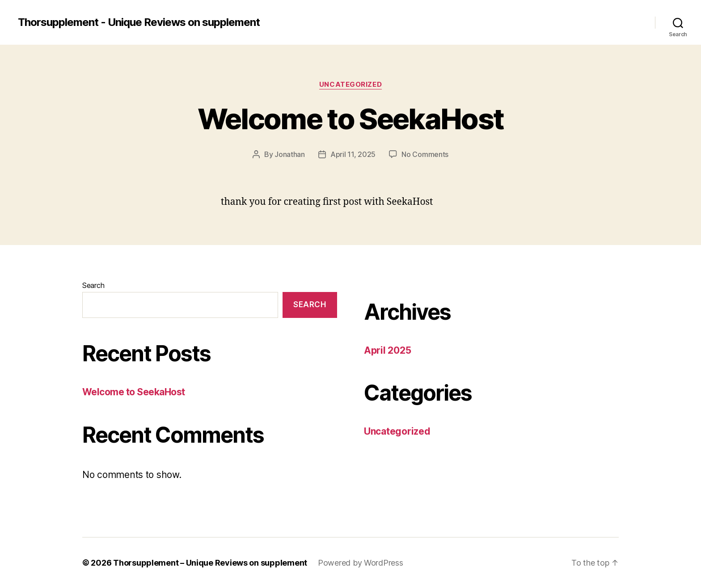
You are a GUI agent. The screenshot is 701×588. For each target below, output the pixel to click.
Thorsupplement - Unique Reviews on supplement (139, 22)
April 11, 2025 (353, 154)
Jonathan (290, 154)
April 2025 (387, 350)
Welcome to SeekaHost (351, 119)
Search (93, 285)
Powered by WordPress (361, 563)
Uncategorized (350, 85)
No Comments (425, 154)
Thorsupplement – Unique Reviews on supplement (210, 563)
